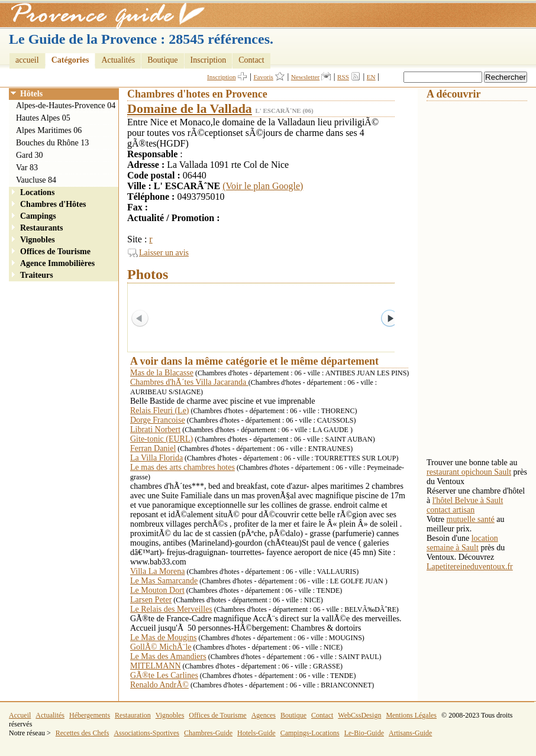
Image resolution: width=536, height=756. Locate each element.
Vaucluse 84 (36, 180)
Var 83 (27, 168)
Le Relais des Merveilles (171, 609)
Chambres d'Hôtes (53, 204)
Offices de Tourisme (55, 252)
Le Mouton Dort (157, 590)
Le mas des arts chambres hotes (183, 467)
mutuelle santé (471, 519)
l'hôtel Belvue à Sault (468, 500)
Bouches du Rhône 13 (52, 143)
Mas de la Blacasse (162, 373)
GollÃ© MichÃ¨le (161, 647)
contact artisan (451, 510)
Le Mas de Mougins (163, 637)
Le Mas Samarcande (164, 581)
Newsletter (305, 77)
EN (371, 77)
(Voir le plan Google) (263, 186)
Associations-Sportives (146, 733)
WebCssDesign (359, 715)
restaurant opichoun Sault (469, 472)
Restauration (133, 715)
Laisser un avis (164, 253)
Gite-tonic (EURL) (162, 439)
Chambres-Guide (208, 733)
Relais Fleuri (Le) (160, 411)
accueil (27, 60)
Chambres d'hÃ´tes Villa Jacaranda (189, 382)
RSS (343, 77)
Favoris (263, 77)
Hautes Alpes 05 (43, 118)
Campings (38, 216)
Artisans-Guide (410, 733)
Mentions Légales (411, 715)
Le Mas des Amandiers (168, 656)
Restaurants (41, 228)
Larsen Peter (151, 600)
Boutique (162, 60)
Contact (251, 60)
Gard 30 (30, 155)
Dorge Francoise (158, 420)
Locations (37, 192)
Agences (264, 715)
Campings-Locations (310, 733)
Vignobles (38, 240)
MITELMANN (156, 666)
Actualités (118, 60)
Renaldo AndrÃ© (159, 685)
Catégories (70, 60)
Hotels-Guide (256, 733)
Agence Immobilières (57, 263)
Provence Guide (104, 15)
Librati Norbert (155, 429)
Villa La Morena (157, 571)
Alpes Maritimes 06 (49, 130)
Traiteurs (37, 275)
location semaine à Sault (462, 543)
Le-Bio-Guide (364, 733)
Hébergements (90, 715)
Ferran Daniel (153, 448)
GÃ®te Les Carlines (164, 675)
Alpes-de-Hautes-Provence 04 (66, 106)
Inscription (209, 60)
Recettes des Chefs (83, 733)
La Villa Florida (156, 458)
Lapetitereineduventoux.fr (470, 567)
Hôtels (31, 94)
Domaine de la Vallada (190, 108)
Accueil (20, 715)
